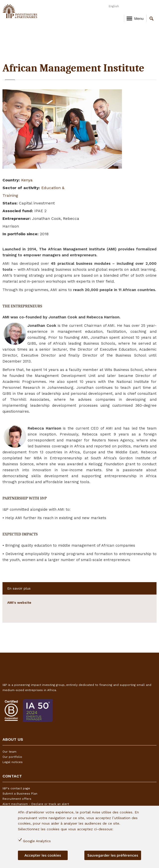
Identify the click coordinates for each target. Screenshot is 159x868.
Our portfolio (12, 757)
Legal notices (13, 762)
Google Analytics (37, 841)
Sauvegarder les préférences (113, 855)
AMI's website (19, 602)
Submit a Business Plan (20, 794)
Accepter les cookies (43, 855)
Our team (9, 752)
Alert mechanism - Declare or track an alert (36, 804)
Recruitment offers (17, 799)
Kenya (27, 180)
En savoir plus (19, 588)
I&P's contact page (16, 788)
